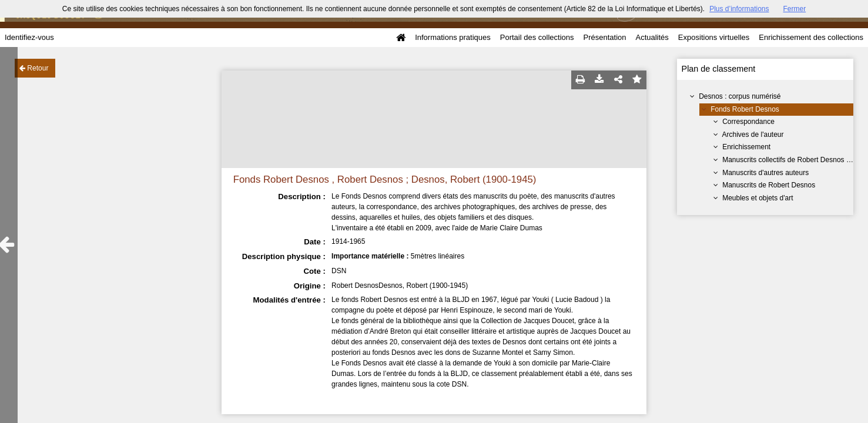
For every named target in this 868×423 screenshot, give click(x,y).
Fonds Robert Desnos (745, 109)
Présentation (604, 37)
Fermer (795, 9)
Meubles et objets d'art (758, 198)
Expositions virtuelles (714, 37)
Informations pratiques (453, 37)
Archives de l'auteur (753, 135)
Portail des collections (537, 37)
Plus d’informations (739, 9)
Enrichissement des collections (811, 37)
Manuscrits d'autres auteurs (765, 173)
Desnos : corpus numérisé (740, 96)
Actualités (652, 37)
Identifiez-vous (29, 37)
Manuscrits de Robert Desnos (769, 185)
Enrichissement (746, 147)
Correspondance (748, 122)
